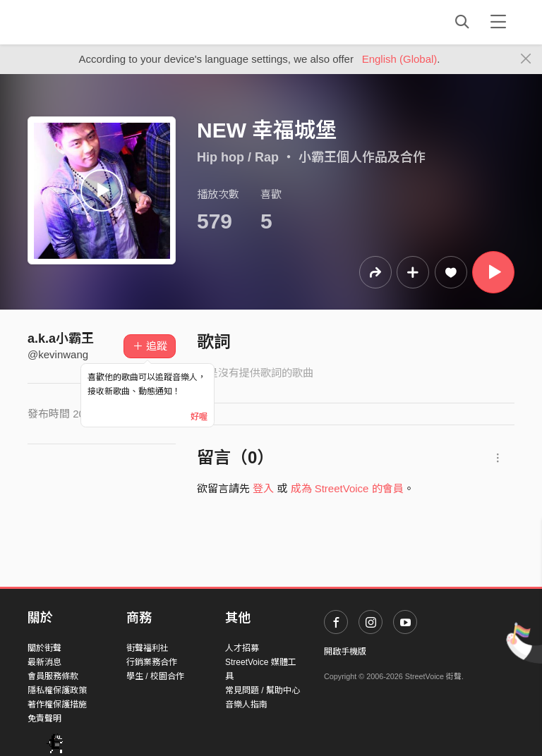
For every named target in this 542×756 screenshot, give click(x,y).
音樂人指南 (246, 705)
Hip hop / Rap (238, 157)
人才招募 (242, 648)
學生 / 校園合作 (155, 676)
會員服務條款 (53, 676)
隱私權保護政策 (57, 690)
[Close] (526, 59)
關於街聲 (44, 648)
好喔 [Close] (199, 417)
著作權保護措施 (57, 705)
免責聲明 (44, 719)
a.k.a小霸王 (61, 339)
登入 (263, 488)
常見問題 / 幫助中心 (263, 690)
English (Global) (400, 59)
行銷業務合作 (152, 662)
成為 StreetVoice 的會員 (347, 488)
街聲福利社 (147, 648)
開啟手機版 (345, 652)
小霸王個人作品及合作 (362, 157)
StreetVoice (86, 22)
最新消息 (44, 662)
